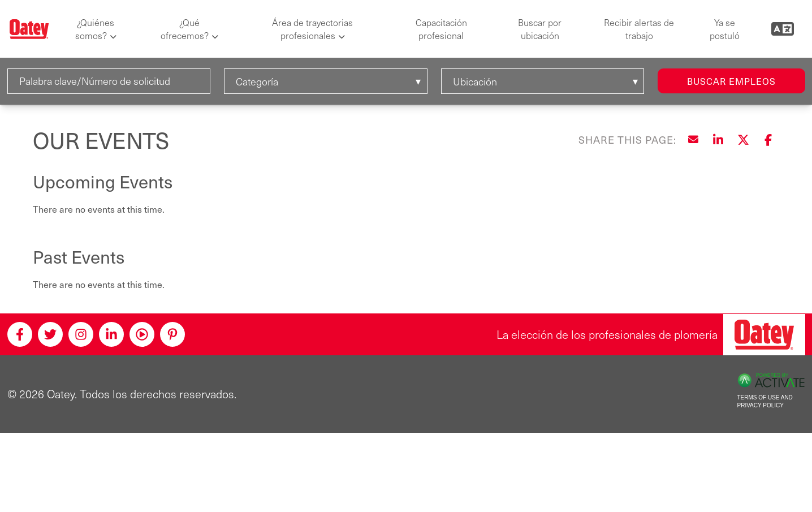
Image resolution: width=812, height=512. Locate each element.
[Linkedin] (111, 334)
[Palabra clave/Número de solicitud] (109, 81)
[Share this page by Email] (693, 140)
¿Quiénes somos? (95, 29)
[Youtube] (142, 334)
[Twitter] (50, 334)
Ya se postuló (725, 29)
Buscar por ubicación (540, 29)
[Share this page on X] (743, 140)
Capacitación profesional (441, 29)
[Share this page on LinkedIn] (718, 140)
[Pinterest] (172, 334)
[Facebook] (20, 334)
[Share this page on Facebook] (768, 140)
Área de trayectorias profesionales (312, 29)
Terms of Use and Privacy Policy (765, 402)
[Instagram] (81, 334)
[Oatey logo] (29, 29)
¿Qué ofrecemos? (185, 29)
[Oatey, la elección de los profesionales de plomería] (764, 335)
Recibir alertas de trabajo (639, 29)
